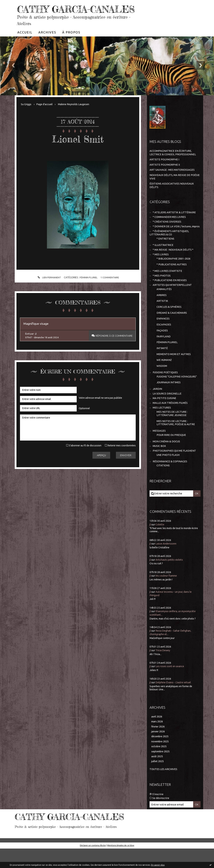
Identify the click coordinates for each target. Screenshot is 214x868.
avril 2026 (157, 735)
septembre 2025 (161, 771)
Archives (47, 43)
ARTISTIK (162, 317)
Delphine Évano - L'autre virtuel (175, 701)
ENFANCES (163, 335)
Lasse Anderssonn (167, 563)
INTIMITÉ (162, 365)
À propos (71, 43)
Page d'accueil (45, 115)
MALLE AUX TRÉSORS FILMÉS (170, 421)
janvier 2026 (159, 750)
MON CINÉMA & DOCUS (166, 460)
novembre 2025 (161, 761)
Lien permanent (48, 288)
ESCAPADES (164, 341)
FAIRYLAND (164, 353)
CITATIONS (163, 485)
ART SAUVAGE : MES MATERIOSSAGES (172, 180)
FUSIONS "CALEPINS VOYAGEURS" (177, 394)
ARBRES (162, 310)
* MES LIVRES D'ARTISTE (167, 286)
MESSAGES (159, 450)
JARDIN (157, 406)
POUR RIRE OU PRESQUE (172, 454)
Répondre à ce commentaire (113, 347)
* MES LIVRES (161, 269)
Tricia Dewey (163, 669)
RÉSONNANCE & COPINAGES (170, 481)
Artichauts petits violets (170, 579)
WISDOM (162, 383)
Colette (160, 544)
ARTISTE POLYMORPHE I (164, 170)
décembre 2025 (161, 756)
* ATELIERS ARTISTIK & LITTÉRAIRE (174, 222)
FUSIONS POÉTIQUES (165, 390)
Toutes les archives (164, 789)
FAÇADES (162, 347)
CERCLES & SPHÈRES (169, 323)
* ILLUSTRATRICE (163, 259)
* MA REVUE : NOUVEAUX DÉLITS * (173, 264)
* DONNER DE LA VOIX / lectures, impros (171, 238)
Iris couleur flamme (167, 595)
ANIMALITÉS (164, 304)
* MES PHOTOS (162, 290)
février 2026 (159, 745)
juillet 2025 (158, 781)
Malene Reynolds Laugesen (75, 115)
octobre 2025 (159, 766)
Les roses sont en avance (171, 685)
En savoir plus (158, 865)
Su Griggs (26, 115)
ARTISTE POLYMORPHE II (165, 175)
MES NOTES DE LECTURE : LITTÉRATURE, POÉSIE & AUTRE (176, 441)
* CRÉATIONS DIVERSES (167, 232)
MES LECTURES (162, 426)
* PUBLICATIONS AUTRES (172, 279)
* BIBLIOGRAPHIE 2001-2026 (174, 273)
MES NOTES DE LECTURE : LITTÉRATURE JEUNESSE (172, 432)
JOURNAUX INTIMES (169, 400)
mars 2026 (157, 740)
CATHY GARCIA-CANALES (58, 14)
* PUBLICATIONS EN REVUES (170, 295)
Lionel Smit (78, 149)
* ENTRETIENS (165, 253)
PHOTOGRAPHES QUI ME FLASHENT (175, 470)
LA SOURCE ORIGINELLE (167, 411)
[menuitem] (25, 43)
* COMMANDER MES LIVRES (169, 227)
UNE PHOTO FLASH (168, 474)
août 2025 (157, 776)
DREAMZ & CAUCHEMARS (172, 329)
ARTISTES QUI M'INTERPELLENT (172, 300)
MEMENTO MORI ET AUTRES (174, 371)
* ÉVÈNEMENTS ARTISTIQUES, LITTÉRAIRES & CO (169, 247)
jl (150, 544)
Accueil (25, 43)
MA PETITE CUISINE (165, 416)
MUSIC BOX (159, 465)
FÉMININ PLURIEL (89, 288)
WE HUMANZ (164, 377)
